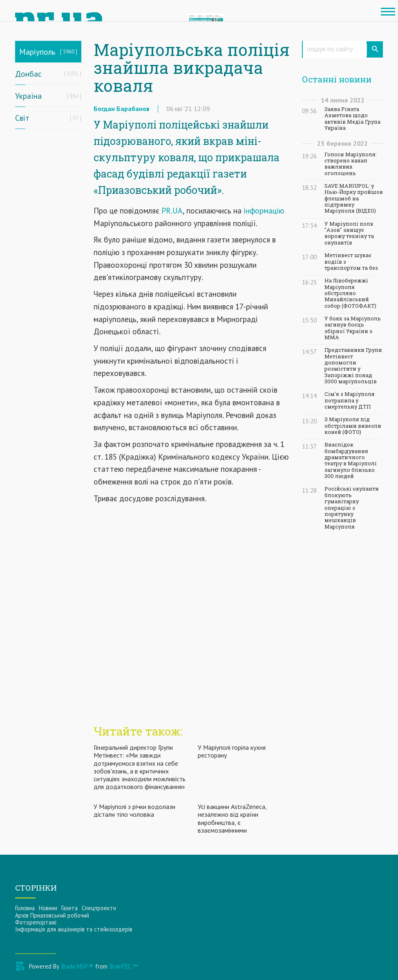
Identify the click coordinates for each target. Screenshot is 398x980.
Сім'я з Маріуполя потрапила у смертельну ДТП (350, 400)
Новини (48, 908)
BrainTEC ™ (124, 966)
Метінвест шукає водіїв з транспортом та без (351, 262)
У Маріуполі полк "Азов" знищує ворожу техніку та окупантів (349, 233)
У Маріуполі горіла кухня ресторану (232, 751)
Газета (69, 908)
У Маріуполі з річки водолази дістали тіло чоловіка (134, 810)
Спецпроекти (99, 908)
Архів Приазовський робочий (52, 915)
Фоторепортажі (36, 922)
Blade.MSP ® (77, 966)
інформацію (263, 210)
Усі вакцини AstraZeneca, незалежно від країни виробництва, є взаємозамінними (232, 818)
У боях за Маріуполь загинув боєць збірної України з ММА (353, 328)
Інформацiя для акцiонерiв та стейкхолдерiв (74, 929)
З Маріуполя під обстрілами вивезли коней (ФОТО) (353, 426)
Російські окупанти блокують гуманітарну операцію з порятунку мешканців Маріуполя (352, 508)
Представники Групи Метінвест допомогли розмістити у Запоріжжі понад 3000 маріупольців (353, 366)
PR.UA (172, 210)
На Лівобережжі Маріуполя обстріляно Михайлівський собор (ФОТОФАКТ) (350, 293)
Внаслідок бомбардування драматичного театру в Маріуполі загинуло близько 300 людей (351, 460)
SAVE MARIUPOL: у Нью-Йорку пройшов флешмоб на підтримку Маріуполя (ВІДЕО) (354, 198)
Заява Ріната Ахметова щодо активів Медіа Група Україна (352, 119)
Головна (25, 908)
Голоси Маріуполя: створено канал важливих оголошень (351, 164)
